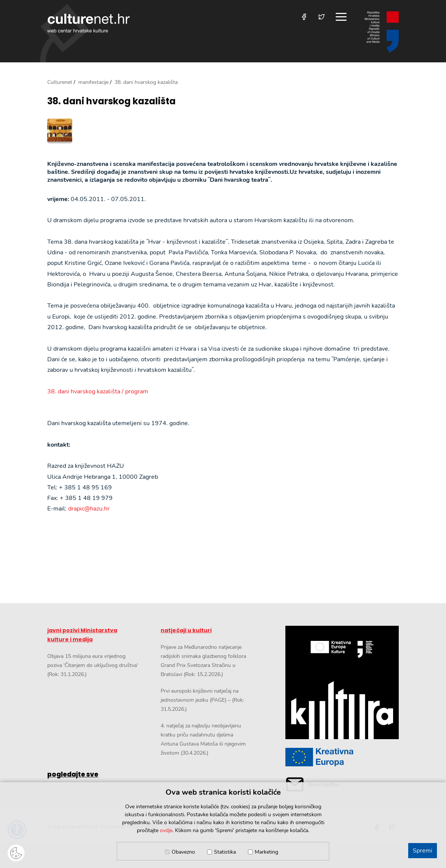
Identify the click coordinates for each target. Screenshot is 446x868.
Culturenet (60, 82)
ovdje (166, 830)
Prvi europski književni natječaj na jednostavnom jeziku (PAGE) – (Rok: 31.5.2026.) (202, 700)
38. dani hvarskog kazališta (111, 101)
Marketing (266, 852)
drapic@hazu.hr (89, 509)
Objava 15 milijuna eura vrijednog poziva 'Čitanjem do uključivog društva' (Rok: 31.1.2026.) (93, 665)
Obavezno (183, 852)
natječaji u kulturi (186, 630)
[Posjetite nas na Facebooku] (304, 17)
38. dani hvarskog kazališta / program (98, 391)
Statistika (225, 852)
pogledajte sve (73, 774)
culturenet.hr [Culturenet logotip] (88, 23)
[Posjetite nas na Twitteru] (321, 17)
